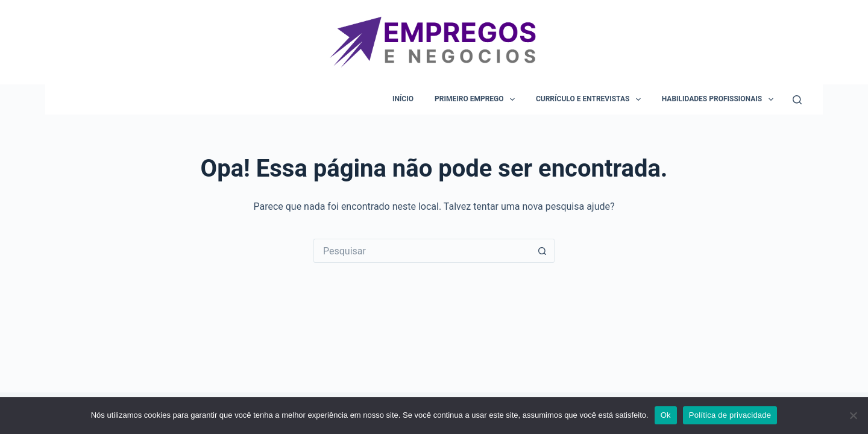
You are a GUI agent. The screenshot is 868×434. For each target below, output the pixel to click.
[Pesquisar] (797, 100)
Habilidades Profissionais (720, 99)
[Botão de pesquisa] (542, 251)
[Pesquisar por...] (422, 251)
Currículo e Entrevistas (591, 99)
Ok (666, 415)
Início (403, 99)
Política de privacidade (730, 415)
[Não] (853, 415)
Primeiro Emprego (477, 99)
